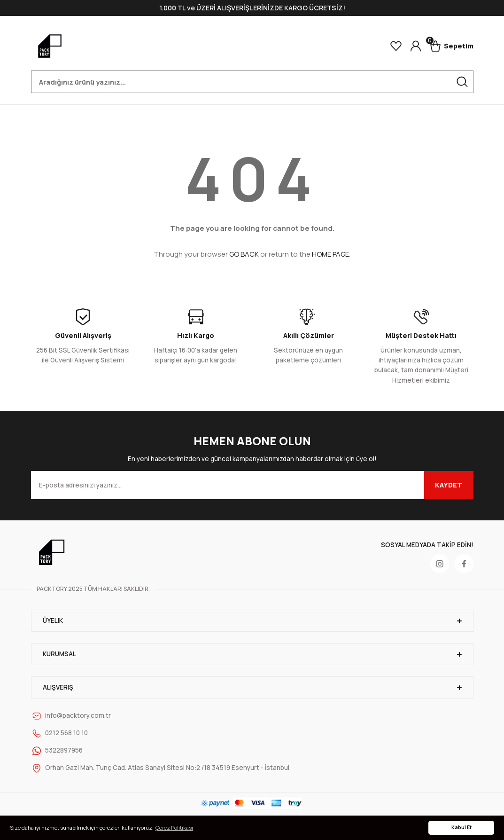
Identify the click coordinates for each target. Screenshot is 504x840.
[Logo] (50, 46)
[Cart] (452, 46)
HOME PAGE (330, 254)
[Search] (252, 82)
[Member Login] (416, 46)
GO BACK (244, 254)
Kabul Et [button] (461, 827)
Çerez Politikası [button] (174, 828)
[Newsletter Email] (252, 485)
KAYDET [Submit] (449, 485)
